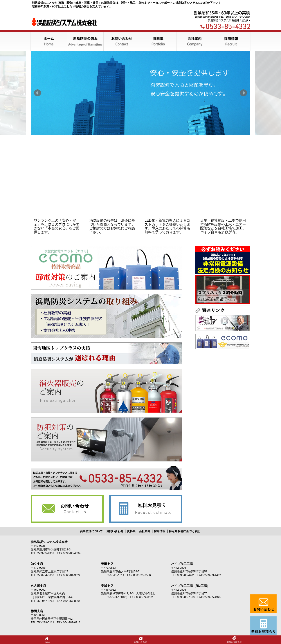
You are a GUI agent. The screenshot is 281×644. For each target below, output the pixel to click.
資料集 (131, 531)
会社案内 (145, 531)
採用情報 (160, 531)
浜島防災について (91, 531)
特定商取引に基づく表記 (185, 531)
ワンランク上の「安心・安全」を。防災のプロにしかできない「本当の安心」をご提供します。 (57, 226)
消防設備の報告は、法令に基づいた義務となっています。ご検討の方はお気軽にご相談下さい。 (112, 226)
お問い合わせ (67, 509)
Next (243, 93)
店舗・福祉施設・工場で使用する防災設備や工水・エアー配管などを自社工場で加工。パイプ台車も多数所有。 (223, 226)
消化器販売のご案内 (106, 391)
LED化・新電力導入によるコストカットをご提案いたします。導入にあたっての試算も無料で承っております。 (168, 226)
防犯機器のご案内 (106, 439)
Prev (38, 93)
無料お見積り (146, 509)
